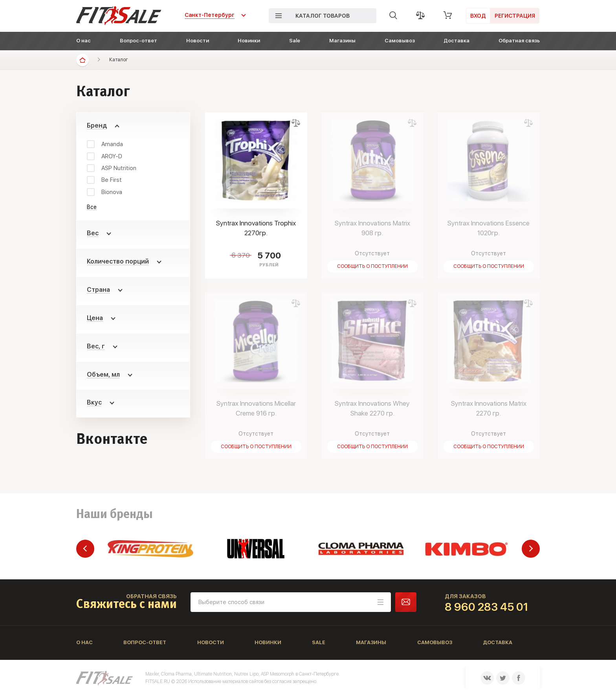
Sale (295, 41)
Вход (478, 16)
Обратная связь (519, 41)
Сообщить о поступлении (372, 266)
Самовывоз (400, 41)
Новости (198, 41)
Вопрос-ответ (138, 41)
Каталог (119, 60)
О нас (83, 41)
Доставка (456, 41)
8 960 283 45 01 (487, 607)
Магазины (342, 41)
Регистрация (515, 16)
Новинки (249, 41)
